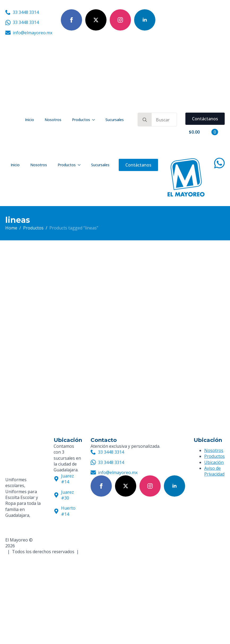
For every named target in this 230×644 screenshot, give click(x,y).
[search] (145, 120)
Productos (81, 120)
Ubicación (214, 462)
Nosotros (53, 120)
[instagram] (120, 20)
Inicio (29, 120)
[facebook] (71, 20)
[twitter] (96, 20)
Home (11, 228)
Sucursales (115, 120)
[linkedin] (145, 20)
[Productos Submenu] (95, 120)
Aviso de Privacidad (214, 471)
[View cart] (203, 132)
